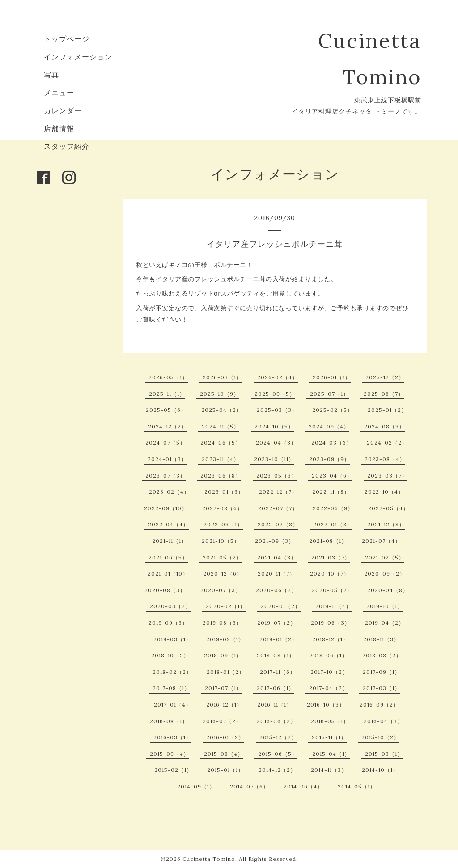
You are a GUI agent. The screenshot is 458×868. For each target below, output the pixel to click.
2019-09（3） (168, 623)
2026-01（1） (332, 377)
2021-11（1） (170, 541)
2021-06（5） (168, 557)
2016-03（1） (172, 737)
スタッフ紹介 (67, 146)
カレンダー (63, 110)
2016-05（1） (330, 721)
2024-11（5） (221, 426)
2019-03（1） (172, 639)
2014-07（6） (249, 786)
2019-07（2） (277, 623)
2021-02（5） (385, 557)
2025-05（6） (166, 410)
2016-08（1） (169, 721)
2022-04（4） (168, 524)
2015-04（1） (331, 754)
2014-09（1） (196, 786)
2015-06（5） (278, 754)
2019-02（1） (225, 639)
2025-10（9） (220, 394)
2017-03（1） (382, 688)
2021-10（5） (221, 541)
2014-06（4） (303, 786)
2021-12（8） (386, 524)
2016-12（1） (224, 705)
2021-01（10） (168, 574)
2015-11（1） (329, 737)
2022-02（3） (278, 524)
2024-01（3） (167, 459)
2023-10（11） (274, 459)
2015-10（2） (380, 737)
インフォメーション (78, 57)
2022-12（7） (278, 492)
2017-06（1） (276, 688)
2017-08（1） (171, 688)
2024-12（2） (168, 426)
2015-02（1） (173, 770)
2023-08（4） (385, 459)
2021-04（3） (277, 557)
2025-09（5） (275, 394)
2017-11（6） (278, 672)
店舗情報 (59, 128)
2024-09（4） (329, 426)
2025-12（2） (385, 377)
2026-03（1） (222, 377)
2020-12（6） (223, 574)
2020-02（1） (226, 606)
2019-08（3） (222, 623)
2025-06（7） (384, 394)
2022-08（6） (223, 508)
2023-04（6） (332, 476)
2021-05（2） (222, 557)
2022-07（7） (278, 508)
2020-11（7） (276, 574)
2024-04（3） (276, 442)
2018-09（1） (223, 655)
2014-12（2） (277, 770)
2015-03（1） (384, 754)
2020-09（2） (385, 574)
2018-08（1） (276, 655)
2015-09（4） (170, 754)
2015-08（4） (224, 754)
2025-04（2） (222, 410)
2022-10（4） (384, 492)
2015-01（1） (225, 770)
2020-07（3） (221, 590)
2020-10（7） (330, 574)
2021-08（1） (328, 541)
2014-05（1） (357, 786)
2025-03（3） (277, 410)
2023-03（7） (387, 476)
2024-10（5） (274, 426)
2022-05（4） (388, 508)
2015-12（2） (278, 737)
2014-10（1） (380, 770)
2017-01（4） (173, 705)
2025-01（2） (387, 410)
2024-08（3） (384, 426)
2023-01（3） (224, 492)
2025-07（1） (329, 394)
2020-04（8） (388, 590)
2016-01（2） (225, 737)
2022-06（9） (333, 508)
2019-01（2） (278, 639)
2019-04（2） (385, 623)
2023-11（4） (221, 459)
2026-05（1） (168, 377)
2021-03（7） (331, 557)
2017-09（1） (382, 672)
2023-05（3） (277, 476)
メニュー (59, 93)
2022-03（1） (223, 524)
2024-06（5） (221, 442)
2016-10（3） (326, 705)
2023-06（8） (221, 476)
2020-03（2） (170, 606)
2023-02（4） (169, 492)
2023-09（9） (329, 459)
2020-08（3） (165, 590)
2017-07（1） (223, 688)
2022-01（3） (333, 524)
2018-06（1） (329, 655)
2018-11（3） (381, 639)
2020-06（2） (276, 590)
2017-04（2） (329, 688)
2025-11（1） (167, 394)
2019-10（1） (385, 606)
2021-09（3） (275, 541)
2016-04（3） (383, 721)
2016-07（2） (222, 721)
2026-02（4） (278, 377)
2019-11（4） (333, 606)
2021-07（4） (381, 541)
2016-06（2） (276, 721)
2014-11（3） (329, 770)
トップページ (67, 39)
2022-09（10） (166, 508)
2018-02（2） (172, 672)
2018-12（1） (330, 639)
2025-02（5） (333, 410)
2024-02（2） (387, 442)
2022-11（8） (331, 492)
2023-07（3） (165, 476)
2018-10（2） (170, 655)
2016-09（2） (379, 705)
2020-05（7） (332, 590)
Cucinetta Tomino (209, 859)
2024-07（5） (165, 442)
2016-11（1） (275, 705)
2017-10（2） (329, 672)
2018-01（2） (226, 672)
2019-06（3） (331, 623)
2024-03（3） (332, 442)
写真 (51, 75)
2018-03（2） (382, 655)
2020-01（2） (281, 606)
